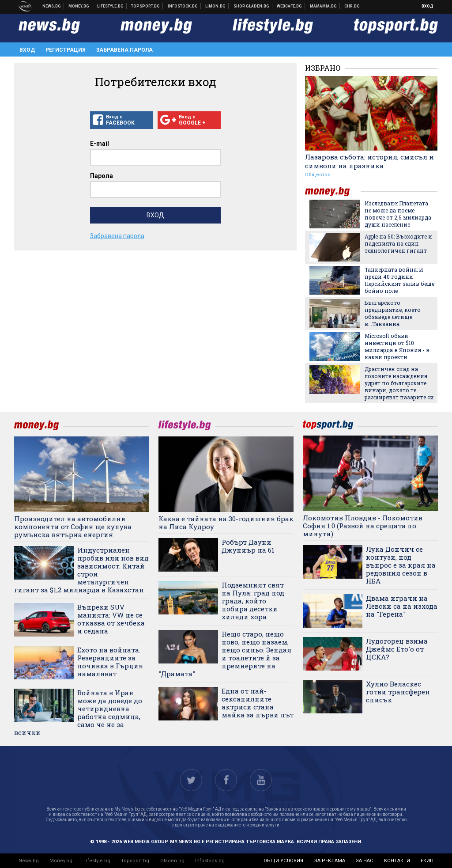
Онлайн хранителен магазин (252, 6)
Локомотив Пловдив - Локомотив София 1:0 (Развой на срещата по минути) (363, 526)
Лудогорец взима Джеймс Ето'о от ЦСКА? (397, 649)
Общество (318, 175)
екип (427, 861)
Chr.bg (352, 6)
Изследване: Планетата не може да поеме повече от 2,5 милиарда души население (398, 214)
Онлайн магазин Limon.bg (216, 6)
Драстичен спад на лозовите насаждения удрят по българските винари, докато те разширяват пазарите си (399, 383)
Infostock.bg (210, 861)
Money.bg (61, 861)
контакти (397, 861)
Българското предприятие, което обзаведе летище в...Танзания (393, 313)
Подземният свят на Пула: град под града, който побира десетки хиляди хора (253, 601)
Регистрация (66, 50)
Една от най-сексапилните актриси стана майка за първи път (258, 703)
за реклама (330, 861)
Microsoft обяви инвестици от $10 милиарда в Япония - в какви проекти (397, 346)
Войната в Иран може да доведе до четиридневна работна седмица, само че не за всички (78, 713)
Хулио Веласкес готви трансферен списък (398, 692)
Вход (428, 6)
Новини (52, 6)
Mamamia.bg (324, 6)
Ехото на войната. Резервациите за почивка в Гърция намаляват (110, 662)
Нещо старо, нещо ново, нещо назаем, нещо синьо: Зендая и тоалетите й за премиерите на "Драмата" (225, 654)
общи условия (283, 861)
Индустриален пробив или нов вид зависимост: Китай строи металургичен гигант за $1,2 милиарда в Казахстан (81, 570)
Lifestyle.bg (97, 861)
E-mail (100, 144)
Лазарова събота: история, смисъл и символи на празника (369, 161)
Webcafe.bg (290, 6)
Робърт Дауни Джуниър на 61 (248, 546)
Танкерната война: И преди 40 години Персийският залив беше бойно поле (399, 280)
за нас (364, 861)
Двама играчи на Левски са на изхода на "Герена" (402, 606)
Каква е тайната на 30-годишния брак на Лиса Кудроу (226, 523)
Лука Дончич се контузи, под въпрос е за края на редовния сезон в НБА (401, 565)
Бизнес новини (79, 6)
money (333, 191)
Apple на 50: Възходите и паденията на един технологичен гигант (398, 243)
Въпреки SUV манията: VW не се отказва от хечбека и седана (111, 619)
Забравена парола (124, 50)
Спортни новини (146, 6)
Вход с (122, 120)
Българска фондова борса (183, 6)
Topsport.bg (135, 861)
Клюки (111, 6)
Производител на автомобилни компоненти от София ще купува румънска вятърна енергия (73, 527)
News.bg (29, 861)
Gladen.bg (172, 861)
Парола (102, 176)
